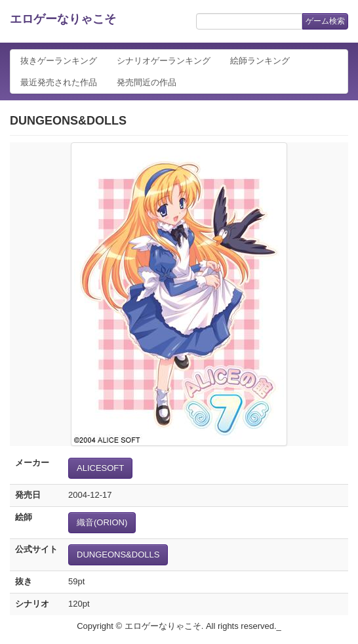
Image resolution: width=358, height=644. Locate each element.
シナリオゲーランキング (164, 61)
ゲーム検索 (325, 21)
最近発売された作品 (59, 82)
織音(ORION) (102, 522)
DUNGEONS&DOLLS (118, 554)
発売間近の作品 (147, 82)
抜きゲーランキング (59, 61)
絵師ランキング (260, 61)
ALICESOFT (100, 468)
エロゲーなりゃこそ (63, 19)
